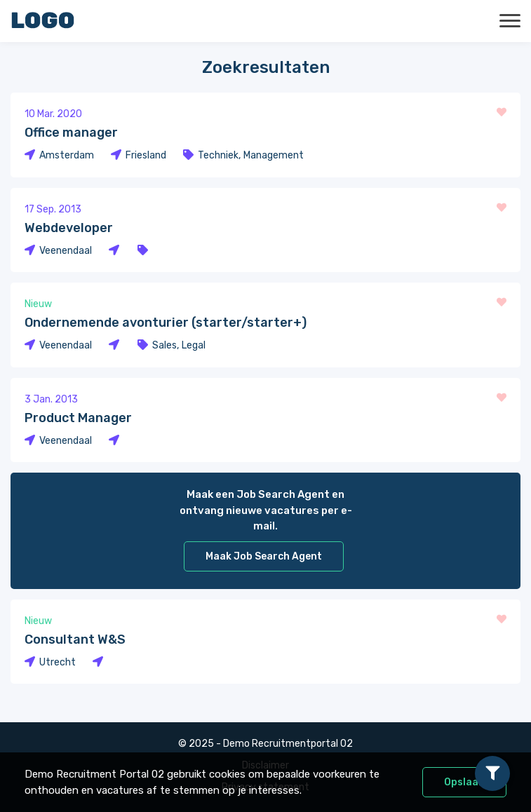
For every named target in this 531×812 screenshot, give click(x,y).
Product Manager (78, 418)
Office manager (71, 133)
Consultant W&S (75, 640)
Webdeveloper (69, 228)
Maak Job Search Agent (264, 556)
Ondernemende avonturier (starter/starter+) (166, 323)
